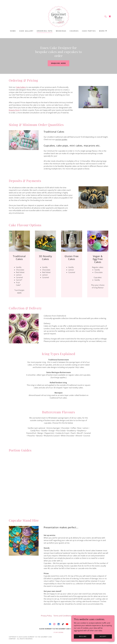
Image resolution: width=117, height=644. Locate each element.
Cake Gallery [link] (26, 31)
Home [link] (13, 31)
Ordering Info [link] (45, 31)
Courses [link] (74, 31)
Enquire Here (58, 63)
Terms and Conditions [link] (62, 616)
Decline (83, 636)
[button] (103, 31)
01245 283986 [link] (59, 632)
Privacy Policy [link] (46, 616)
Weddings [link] (61, 31)
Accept (103, 636)
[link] (58, 16)
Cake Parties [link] (89, 31)
